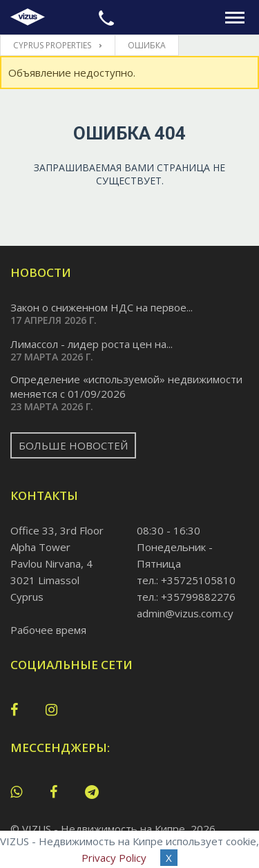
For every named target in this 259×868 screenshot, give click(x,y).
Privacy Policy (114, 858)
